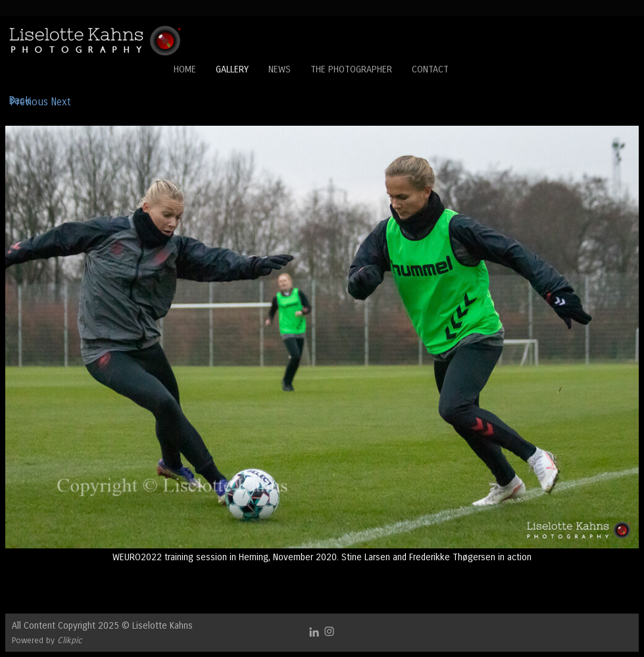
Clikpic (70, 640)
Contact (430, 69)
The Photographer (351, 69)
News (280, 69)
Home (185, 69)
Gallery (232, 69)
